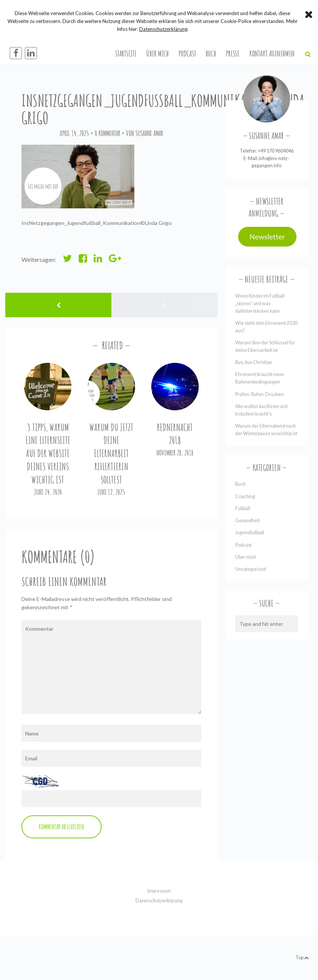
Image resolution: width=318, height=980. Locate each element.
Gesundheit (247, 521)
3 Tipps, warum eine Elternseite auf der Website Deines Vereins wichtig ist (48, 454)
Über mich (158, 53)
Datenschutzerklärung (159, 901)
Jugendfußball (250, 533)
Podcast (187, 53)
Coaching (245, 496)
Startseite (126, 53)
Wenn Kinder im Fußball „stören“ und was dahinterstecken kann (260, 303)
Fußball (243, 508)
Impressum (159, 891)
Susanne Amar (149, 133)
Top (302, 958)
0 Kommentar (107, 133)
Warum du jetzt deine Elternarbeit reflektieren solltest (111, 454)
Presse (233, 53)
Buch (211, 53)
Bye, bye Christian (254, 362)
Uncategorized (251, 569)
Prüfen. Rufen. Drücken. (260, 394)
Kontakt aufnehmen (272, 53)
